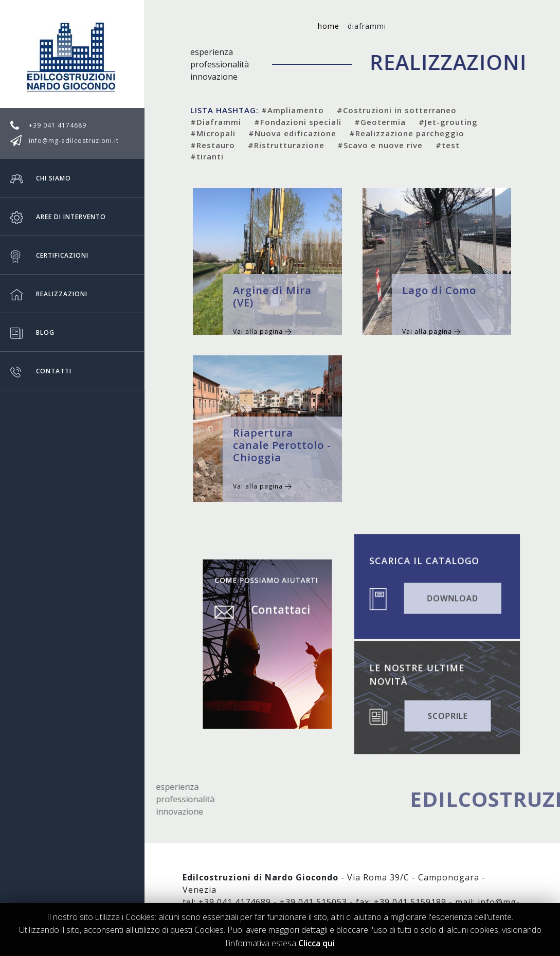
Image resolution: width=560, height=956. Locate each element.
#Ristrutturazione (286, 145)
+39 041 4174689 (58, 125)
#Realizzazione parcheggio (407, 133)
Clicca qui (317, 943)
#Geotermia (380, 122)
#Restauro (213, 145)
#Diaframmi (216, 122)
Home (329, 26)
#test (448, 145)
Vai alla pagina (262, 331)
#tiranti (207, 156)
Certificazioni (49, 255)
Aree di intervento (58, 217)
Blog (32, 332)
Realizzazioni (49, 294)
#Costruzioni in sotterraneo (397, 110)
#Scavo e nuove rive (380, 145)
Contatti (41, 371)
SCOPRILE (446, 714)
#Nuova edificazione (292, 133)
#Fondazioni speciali (298, 122)
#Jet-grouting (448, 122)
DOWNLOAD (450, 597)
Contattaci (278, 617)
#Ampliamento (293, 110)
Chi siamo (41, 178)
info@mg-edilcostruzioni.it (74, 141)
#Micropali (213, 133)
